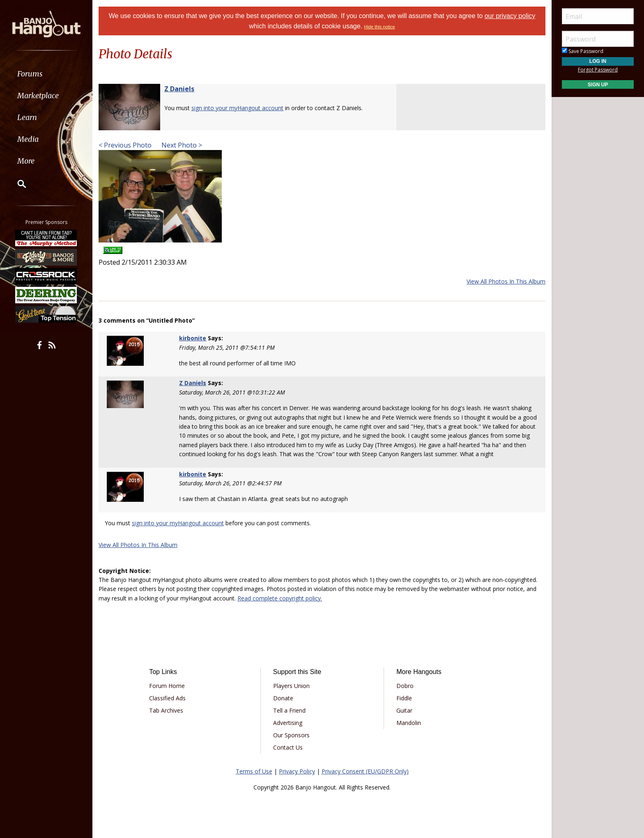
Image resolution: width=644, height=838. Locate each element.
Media (28, 139)
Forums (30, 74)
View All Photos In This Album (506, 281)
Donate (283, 698)
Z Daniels (179, 89)
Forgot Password (598, 70)
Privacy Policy (297, 771)
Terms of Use (254, 771)
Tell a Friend (289, 710)
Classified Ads (167, 698)
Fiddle (404, 698)
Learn (27, 117)
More (26, 161)
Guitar (404, 710)
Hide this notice (379, 27)
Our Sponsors (291, 735)
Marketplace (38, 96)
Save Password (583, 51)
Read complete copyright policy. (280, 598)
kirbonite (193, 338)
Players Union (291, 686)
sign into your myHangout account (237, 108)
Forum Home (167, 686)
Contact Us (288, 747)
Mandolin (409, 723)
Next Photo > (181, 145)
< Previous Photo (125, 145)
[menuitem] (46, 74)
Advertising (288, 723)
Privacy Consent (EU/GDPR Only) (365, 771)
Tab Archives (166, 710)
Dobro (405, 686)
